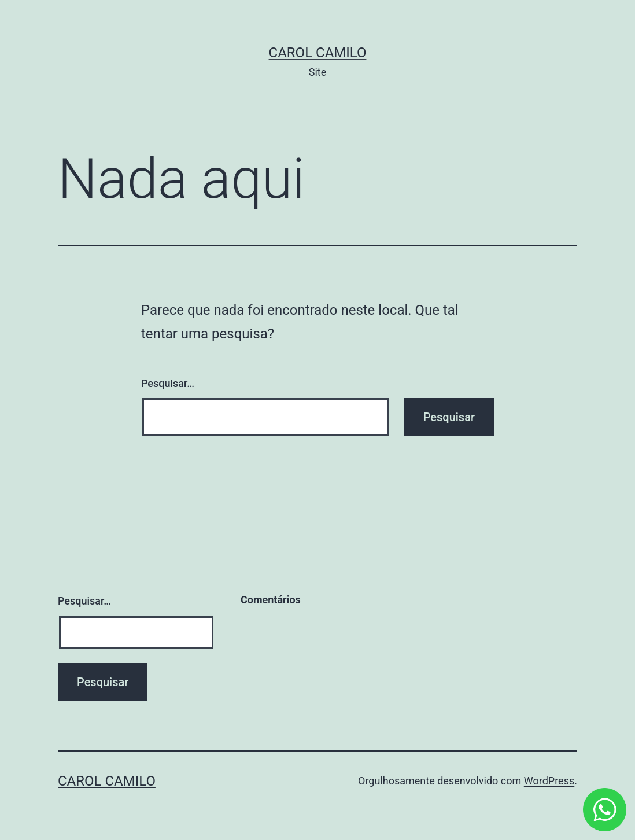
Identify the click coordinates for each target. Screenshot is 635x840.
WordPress (549, 781)
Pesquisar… (168, 383)
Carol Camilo (318, 53)
